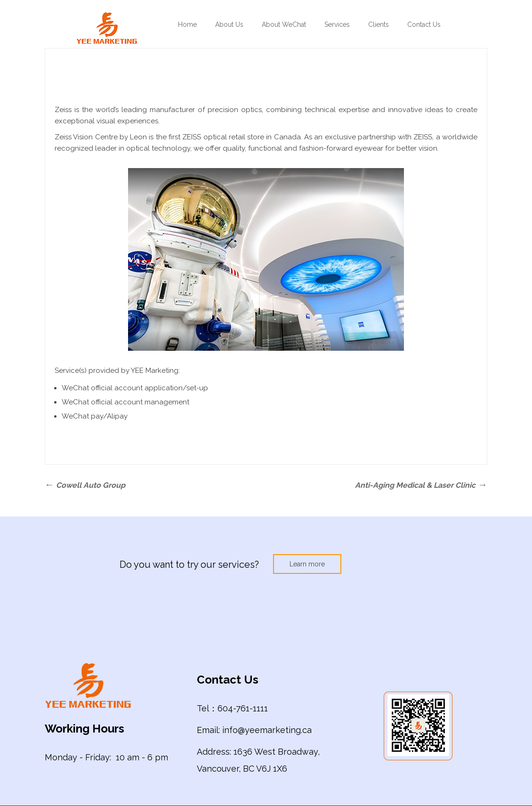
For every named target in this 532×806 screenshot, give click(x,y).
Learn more (307, 564)
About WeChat (284, 24)
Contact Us (424, 24)
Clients (379, 24)
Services (337, 24)
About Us (229, 24)
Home (187, 24)
